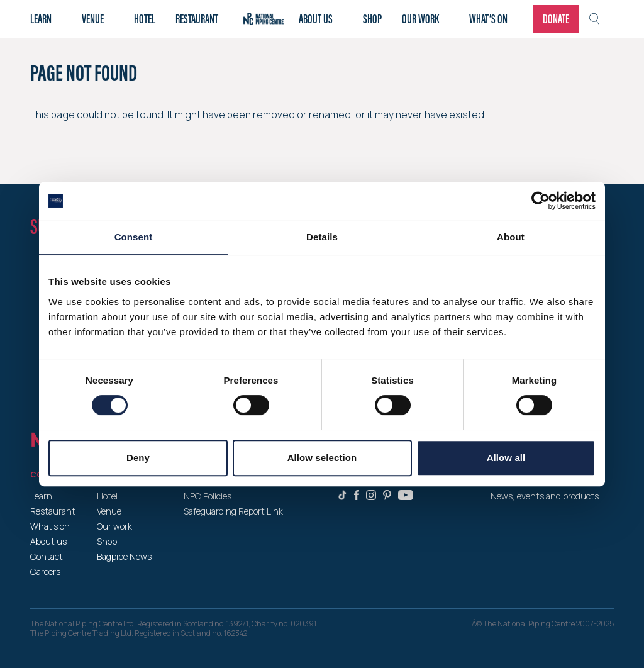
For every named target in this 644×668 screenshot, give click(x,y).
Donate (556, 19)
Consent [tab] (134, 237)
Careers (45, 571)
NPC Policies (208, 496)
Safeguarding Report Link (233, 511)
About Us (316, 19)
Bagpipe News (124, 556)
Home (264, 19)
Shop (372, 19)
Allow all (506, 458)
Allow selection (322, 458)
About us (48, 541)
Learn (41, 19)
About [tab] (511, 237)
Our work (420, 19)
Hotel (145, 19)
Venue (93, 19)
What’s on (488, 19)
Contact (47, 556)
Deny (138, 458)
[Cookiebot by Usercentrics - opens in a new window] (541, 201)
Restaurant (197, 19)
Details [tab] (322, 237)
